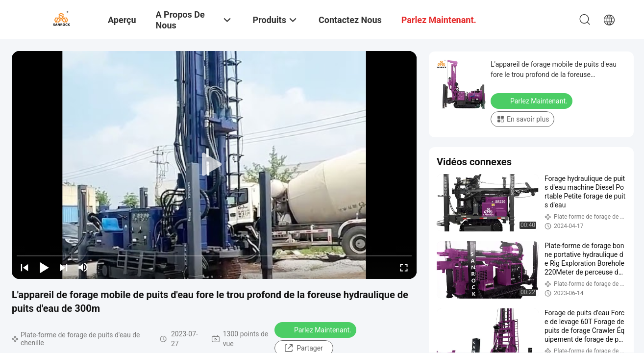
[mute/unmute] (83, 267)
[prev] (25, 267)
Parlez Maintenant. (316, 329)
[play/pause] (44, 267)
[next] (64, 267)
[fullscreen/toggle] (404, 267)
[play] (214, 165)
